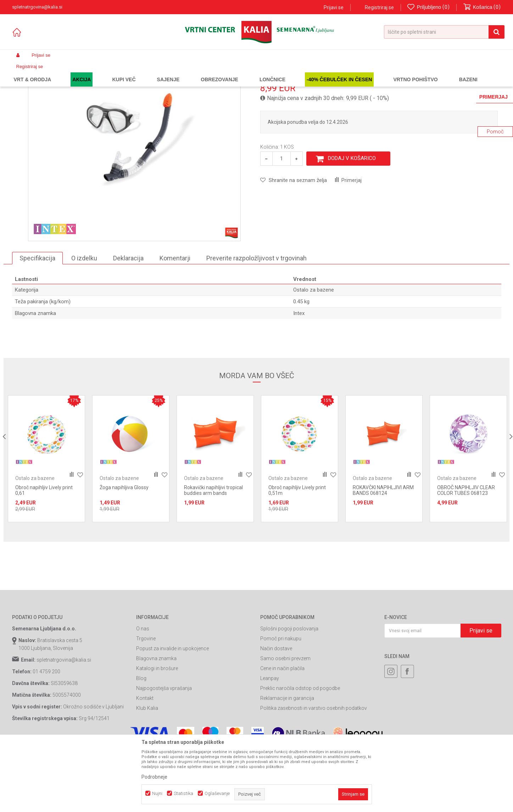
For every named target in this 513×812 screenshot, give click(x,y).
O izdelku (84, 322)
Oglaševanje (217, 793)
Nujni (157, 793)
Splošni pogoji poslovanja (289, 693)
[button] (444, 32)
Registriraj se (379, 7)
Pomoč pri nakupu (281, 703)
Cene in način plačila (282, 733)
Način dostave (276, 713)
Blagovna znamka (156, 723)
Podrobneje (154, 777)
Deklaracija (128, 322)
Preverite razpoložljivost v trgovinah (256, 322)
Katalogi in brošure (157, 733)
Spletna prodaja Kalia (32, 72)
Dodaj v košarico (352, 222)
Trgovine (146, 703)
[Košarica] (482, 7)
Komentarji (175, 322)
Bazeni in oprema (113, 72)
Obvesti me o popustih (476, 148)
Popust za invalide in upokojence (172, 713)
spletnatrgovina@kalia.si (64, 724)
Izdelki (65, 72)
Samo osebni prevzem (285, 723)
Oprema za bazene (154, 72)
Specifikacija (37, 322)
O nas (143, 693)
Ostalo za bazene (195, 72)
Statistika (183, 793)
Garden (83, 72)
